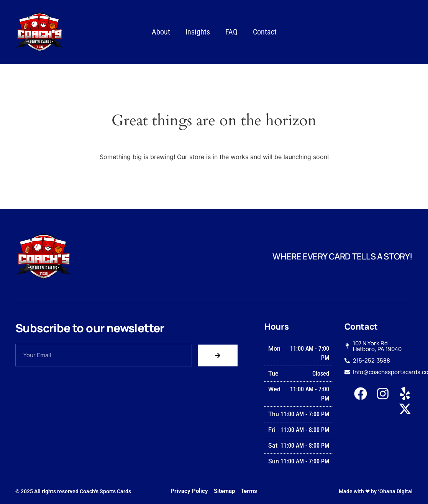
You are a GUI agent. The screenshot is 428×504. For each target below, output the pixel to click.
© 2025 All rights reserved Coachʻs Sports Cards (73, 491)
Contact (265, 32)
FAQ (231, 32)
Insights (198, 32)
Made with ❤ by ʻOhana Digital (376, 491)
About (161, 32)
